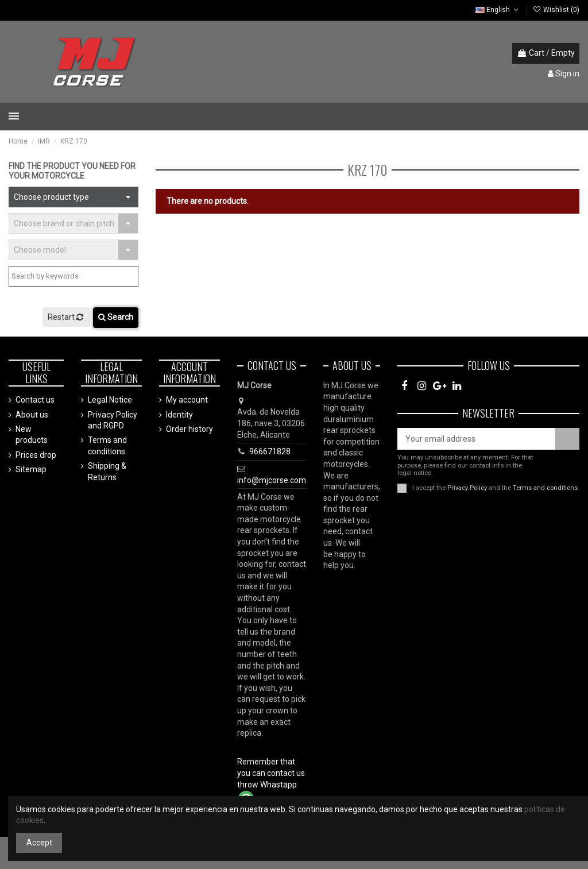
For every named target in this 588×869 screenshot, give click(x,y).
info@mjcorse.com (272, 480)
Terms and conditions (107, 446)
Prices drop (36, 455)
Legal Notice (110, 400)
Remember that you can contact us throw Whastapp (271, 773)
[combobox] (73, 197)
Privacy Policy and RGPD (113, 420)
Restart (66, 317)
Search (116, 317)
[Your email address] (476, 439)
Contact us (35, 400)
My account (187, 400)
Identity (179, 415)
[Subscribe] (567, 439)
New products (32, 435)
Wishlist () (556, 10)
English (498, 10)
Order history (189, 429)
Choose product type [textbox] (51, 197)
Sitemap (31, 469)
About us (32, 415)
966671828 (270, 451)
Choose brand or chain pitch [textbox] (64, 223)
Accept (39, 843)
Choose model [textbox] (40, 250)
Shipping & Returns (107, 472)
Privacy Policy (467, 488)
